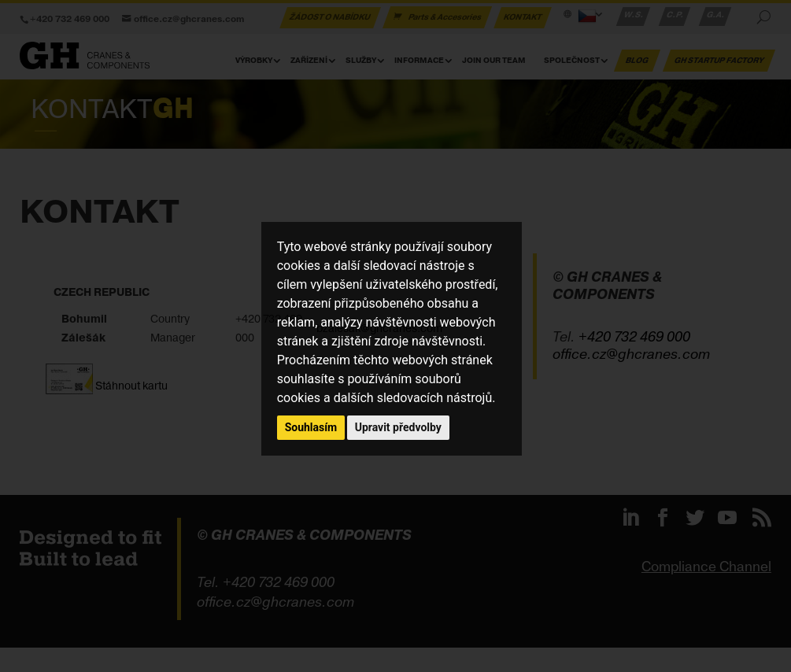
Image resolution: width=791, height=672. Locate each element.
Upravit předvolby (398, 427)
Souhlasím (311, 427)
